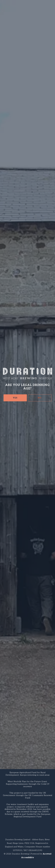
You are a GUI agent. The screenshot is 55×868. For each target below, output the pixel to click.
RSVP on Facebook (27, 137)
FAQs (6, 719)
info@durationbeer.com (30, 309)
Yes (15, 66)
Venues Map (33, 569)
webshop (12, 277)
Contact (8, 714)
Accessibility (28, 857)
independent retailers (15, 180)
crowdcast (29, 305)
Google (7, 693)
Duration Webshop (13, 569)
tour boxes (9, 281)
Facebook (8, 696)
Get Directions (9, 669)
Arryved (47, 854)
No (40, 66)
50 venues (33, 469)
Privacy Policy (11, 725)
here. (14, 158)
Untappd (7, 689)
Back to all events (30, 618)
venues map (38, 273)
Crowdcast (27, 117)
